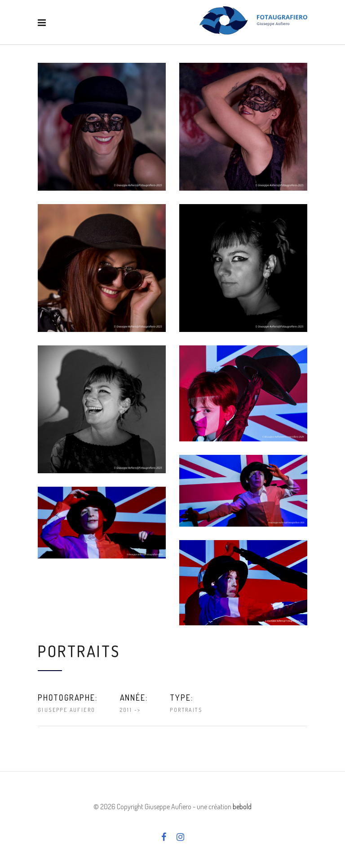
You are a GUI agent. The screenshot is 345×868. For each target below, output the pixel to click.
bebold (242, 807)
